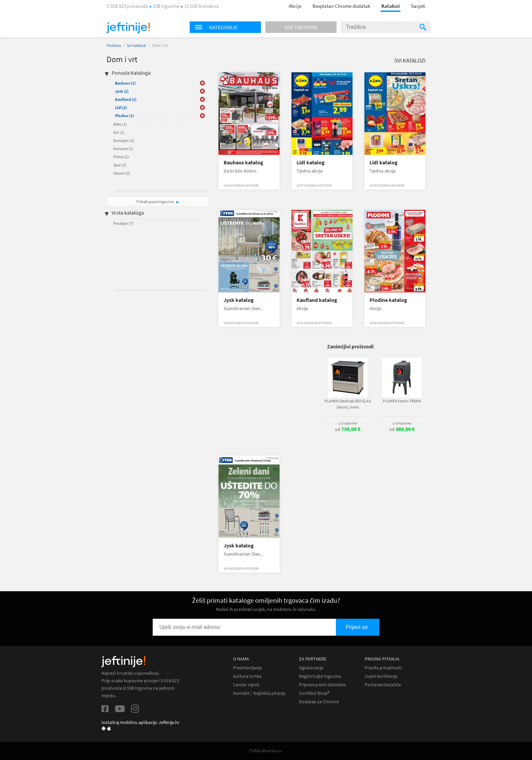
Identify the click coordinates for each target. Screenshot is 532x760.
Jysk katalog (239, 300)
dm (119, 132)
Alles (120, 124)
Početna (114, 45)
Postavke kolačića (383, 685)
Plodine (125, 116)
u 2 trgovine (347, 423)
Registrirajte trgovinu (320, 676)
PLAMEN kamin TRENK (402, 401)
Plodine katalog (388, 300)
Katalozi (391, 6)
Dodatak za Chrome (319, 702)
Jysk (122, 91)
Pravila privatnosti (383, 668)
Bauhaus (125, 83)
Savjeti (418, 6)
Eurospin (124, 140)
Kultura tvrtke (247, 676)
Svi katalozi (137, 45)
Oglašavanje (311, 668)
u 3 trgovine (402, 423)
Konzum (123, 149)
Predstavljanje (248, 668)
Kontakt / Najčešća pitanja (259, 693)
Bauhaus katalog (243, 162)
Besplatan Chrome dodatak (341, 6)
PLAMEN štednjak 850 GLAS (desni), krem (348, 404)
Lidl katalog (311, 162)
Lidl (121, 107)
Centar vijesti (246, 685)
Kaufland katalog (317, 300)
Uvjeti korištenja (381, 676)
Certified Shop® (314, 693)
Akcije (295, 6)
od (348, 429)
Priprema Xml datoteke (322, 685)
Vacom (122, 173)
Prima (121, 157)
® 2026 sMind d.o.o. (266, 751)
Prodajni (123, 223)
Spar (120, 165)
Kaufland (126, 99)
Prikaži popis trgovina (155, 202)
